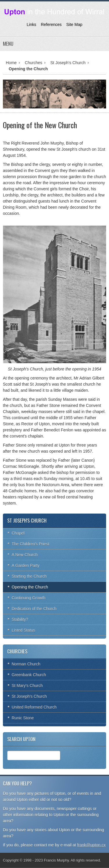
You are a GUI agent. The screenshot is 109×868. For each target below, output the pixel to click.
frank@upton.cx (91, 845)
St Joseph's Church (68, 63)
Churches (33, 63)
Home (11, 63)
